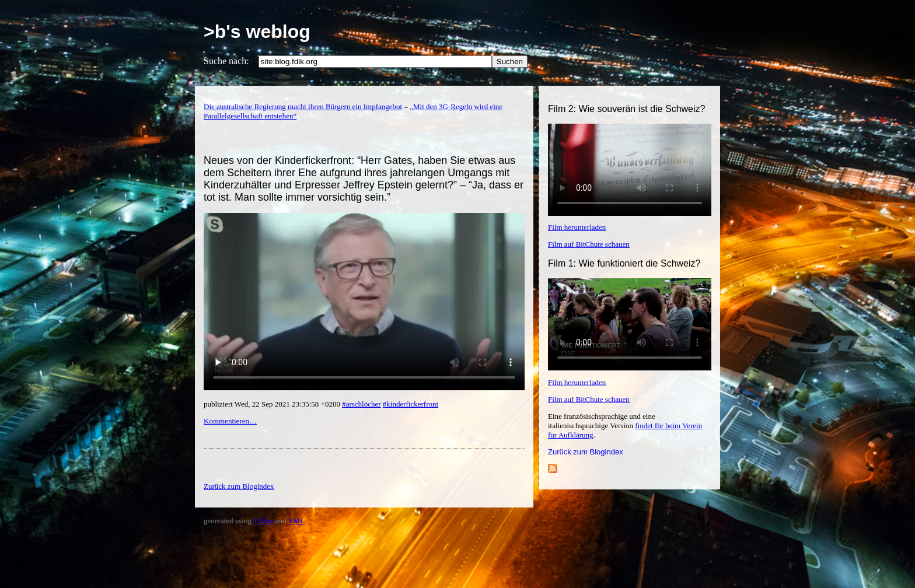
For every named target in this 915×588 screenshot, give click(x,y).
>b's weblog (257, 32)
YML (296, 521)
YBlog (263, 521)
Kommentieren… (230, 421)
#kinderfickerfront (411, 404)
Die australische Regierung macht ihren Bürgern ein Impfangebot (303, 106)
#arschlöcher (361, 404)
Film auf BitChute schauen (589, 244)
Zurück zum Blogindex (586, 452)
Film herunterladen (577, 227)
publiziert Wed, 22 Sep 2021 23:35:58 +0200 (273, 404)
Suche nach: (226, 61)
